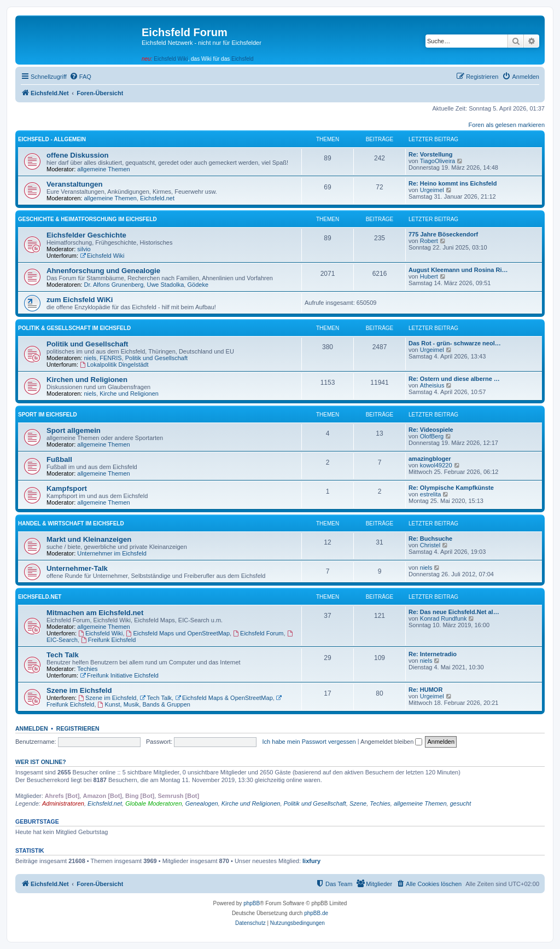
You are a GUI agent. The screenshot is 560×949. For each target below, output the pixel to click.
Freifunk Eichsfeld (108, 640)
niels (91, 358)
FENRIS (110, 358)
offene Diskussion (78, 155)
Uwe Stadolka (165, 285)
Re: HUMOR (425, 690)
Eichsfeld (243, 59)
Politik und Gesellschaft (87, 344)
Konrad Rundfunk (444, 618)
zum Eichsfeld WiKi (80, 300)
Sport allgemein (74, 430)
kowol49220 (436, 465)
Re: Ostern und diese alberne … (454, 379)
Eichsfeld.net (157, 198)
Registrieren (78, 728)
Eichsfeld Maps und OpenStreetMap (178, 633)
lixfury (311, 861)
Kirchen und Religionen (87, 380)
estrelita (431, 494)
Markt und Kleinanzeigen (89, 539)
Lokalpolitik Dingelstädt (114, 364)
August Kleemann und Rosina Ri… (458, 270)
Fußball (59, 459)
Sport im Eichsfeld (48, 415)
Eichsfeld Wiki (171, 59)
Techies (87, 669)
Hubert (429, 276)
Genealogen (202, 803)
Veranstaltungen (75, 184)
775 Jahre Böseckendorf (443, 234)
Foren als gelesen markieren (507, 125)
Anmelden (32, 728)
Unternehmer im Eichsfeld (112, 553)
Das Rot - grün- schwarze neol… (455, 343)
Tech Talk (63, 655)
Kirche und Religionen (129, 394)
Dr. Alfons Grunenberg (114, 285)
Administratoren (63, 803)
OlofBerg (432, 436)
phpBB (252, 903)
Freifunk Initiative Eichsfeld (119, 675)
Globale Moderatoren (153, 803)
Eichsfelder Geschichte (86, 235)
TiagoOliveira (437, 161)
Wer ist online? (41, 762)
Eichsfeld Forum (258, 633)
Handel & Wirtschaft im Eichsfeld (71, 523)
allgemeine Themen (103, 169)
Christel (430, 545)
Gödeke (198, 285)
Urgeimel (432, 190)
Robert (429, 241)
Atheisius (432, 385)
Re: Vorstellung (430, 154)
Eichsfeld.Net (40, 597)
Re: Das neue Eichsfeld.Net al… (454, 612)
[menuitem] (80, 77)
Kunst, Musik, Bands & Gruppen (144, 704)
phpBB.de (316, 913)
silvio (84, 249)
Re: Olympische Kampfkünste (451, 488)
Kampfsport (67, 488)
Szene (358, 803)
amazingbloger (430, 459)
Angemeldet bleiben (391, 742)
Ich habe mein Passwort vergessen (309, 742)
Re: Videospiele (431, 430)
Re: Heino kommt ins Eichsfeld (453, 183)
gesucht (461, 803)
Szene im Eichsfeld (79, 690)
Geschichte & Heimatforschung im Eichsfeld (87, 219)
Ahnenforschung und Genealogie (103, 271)
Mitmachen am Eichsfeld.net (95, 613)
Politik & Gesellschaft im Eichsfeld (74, 328)
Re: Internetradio (433, 654)
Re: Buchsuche (430, 539)
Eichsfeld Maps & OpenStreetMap (224, 698)
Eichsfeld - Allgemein (52, 139)
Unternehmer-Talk (77, 568)
